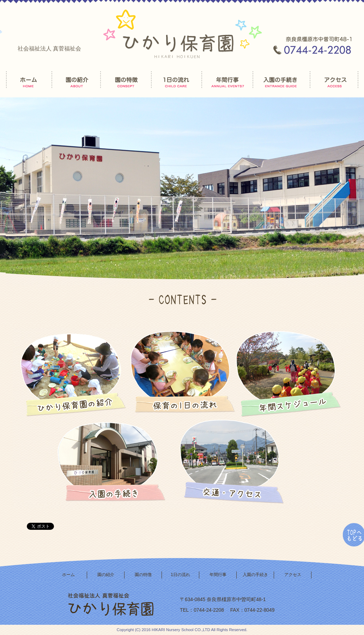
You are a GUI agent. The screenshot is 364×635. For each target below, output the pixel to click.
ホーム (68, 575)
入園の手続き (255, 575)
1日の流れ (180, 575)
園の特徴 (143, 575)
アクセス (293, 575)
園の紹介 (106, 575)
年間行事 (218, 575)
